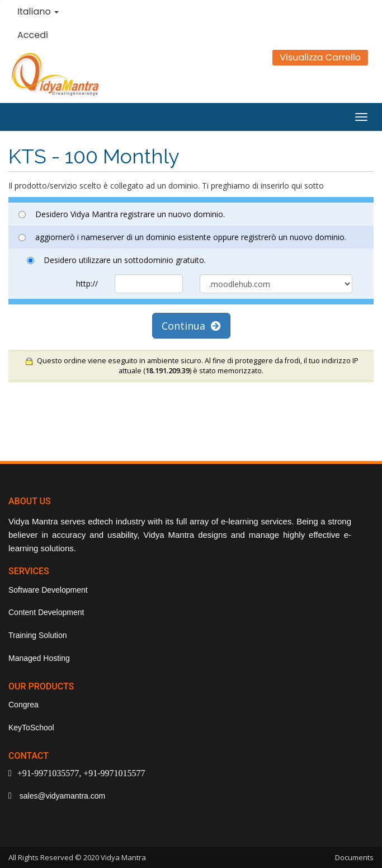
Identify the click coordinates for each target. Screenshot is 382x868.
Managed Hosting (39, 658)
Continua (191, 326)
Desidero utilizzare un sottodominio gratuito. (116, 260)
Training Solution (38, 635)
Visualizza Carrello (320, 57)
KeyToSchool (31, 728)
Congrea (23, 705)
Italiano (38, 11)
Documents (354, 857)
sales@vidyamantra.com (61, 796)
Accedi (33, 35)
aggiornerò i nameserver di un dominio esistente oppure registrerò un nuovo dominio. (182, 237)
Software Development (48, 590)
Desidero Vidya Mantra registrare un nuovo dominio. (122, 214)
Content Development (46, 612)
